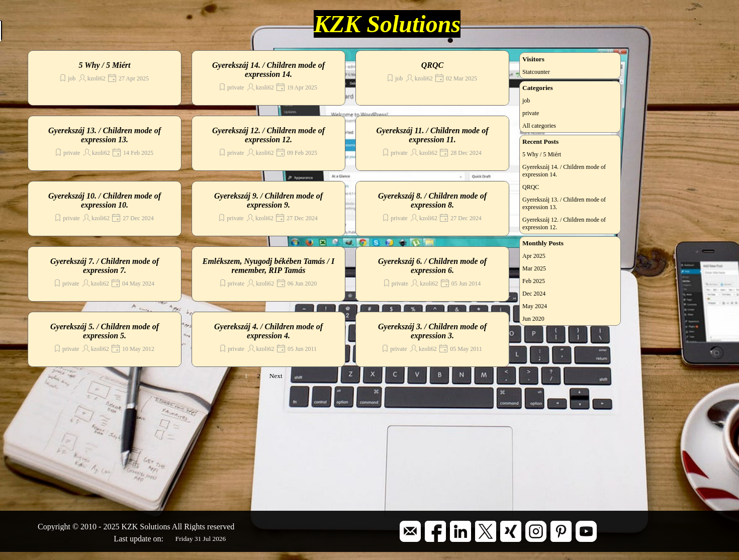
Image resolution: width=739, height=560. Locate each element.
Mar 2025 (534, 268)
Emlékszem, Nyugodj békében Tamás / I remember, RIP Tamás (269, 266)
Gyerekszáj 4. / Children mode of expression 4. (268, 331)
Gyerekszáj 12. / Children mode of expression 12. (268, 135)
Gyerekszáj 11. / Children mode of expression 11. (432, 135)
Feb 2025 (534, 281)
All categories (539, 126)
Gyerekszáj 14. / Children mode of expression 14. (268, 70)
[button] (410, 525)
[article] (105, 78)
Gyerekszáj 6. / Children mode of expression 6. (432, 266)
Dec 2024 (534, 294)
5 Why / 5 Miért (105, 65)
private (236, 87)
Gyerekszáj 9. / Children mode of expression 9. (268, 200)
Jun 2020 (533, 319)
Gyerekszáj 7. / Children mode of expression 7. (105, 266)
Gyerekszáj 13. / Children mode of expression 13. (105, 135)
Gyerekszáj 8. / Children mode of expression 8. (432, 200)
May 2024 (535, 306)
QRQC (432, 65)
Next (276, 376)
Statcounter (536, 72)
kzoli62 (97, 78)
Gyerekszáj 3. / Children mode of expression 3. (432, 331)
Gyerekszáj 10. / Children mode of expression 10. (105, 200)
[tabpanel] (151, 527)
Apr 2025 (534, 256)
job (72, 78)
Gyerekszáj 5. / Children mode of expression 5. (105, 331)
